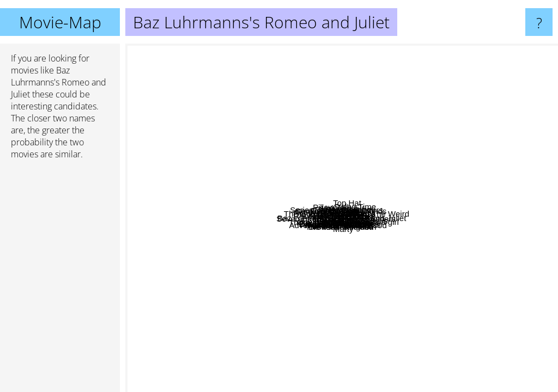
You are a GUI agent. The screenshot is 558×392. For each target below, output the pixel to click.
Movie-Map (60, 22)
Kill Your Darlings (330, 159)
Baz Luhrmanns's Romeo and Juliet (342, 218)
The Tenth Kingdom (360, 351)
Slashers (388, 351)
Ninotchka (424, 166)
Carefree (396, 235)
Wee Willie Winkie (259, 313)
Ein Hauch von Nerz (343, 275)
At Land (500, 131)
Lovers (469, 160)
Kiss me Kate (342, 316)
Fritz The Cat (217, 173)
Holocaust (246, 147)
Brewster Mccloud (351, 375)
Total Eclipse (305, 77)
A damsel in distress (396, 246)
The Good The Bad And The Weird (479, 109)
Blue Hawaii (481, 307)
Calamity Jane (334, 284)
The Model (374, 51)
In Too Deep (386, 298)
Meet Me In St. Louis (310, 210)
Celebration (498, 158)
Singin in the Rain (180, 143)
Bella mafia (263, 125)
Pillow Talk (351, 181)
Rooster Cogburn (323, 56)
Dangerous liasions (208, 326)
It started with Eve (363, 263)
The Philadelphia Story (190, 124)
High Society (251, 226)
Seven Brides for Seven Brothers (282, 264)
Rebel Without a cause (171, 180)
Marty (389, 359)
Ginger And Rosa (373, 140)
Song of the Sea (524, 315)
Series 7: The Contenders (203, 261)
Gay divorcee (401, 182)
